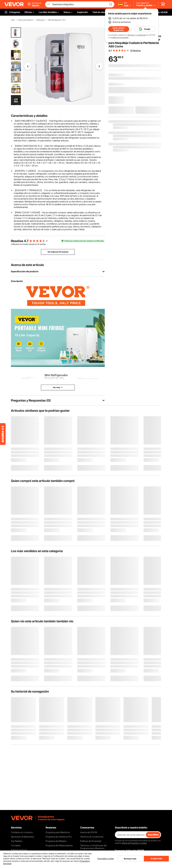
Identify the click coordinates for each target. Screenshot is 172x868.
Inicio (13, 20)
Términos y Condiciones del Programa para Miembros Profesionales (93, 848)
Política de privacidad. (120, 37)
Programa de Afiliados (56, 841)
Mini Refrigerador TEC (57, 20)
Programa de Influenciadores (59, 845)
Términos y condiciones (137, 35)
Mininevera (41, 20)
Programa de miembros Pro (59, 837)
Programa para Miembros (58, 832)
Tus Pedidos (17, 841)
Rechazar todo (130, 859)
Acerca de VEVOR (89, 832)
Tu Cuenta (16, 845)
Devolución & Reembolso (23, 837)
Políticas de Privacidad (91, 841)
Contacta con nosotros (22, 832)
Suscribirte (153, 835)
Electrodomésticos (26, 20)
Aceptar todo (156, 859)
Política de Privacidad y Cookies (134, 843)
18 (38, 244)
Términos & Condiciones (92, 837)
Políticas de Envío (19, 850)
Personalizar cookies (106, 859)
